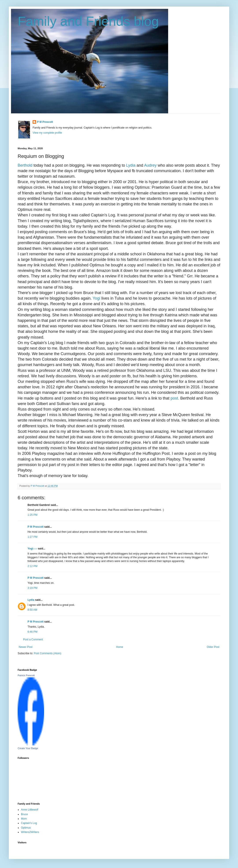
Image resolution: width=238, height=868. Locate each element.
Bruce (24, 814)
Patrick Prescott (26, 675)
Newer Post (26, 647)
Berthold (25, 165)
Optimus (26, 828)
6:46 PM (33, 632)
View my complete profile (47, 133)
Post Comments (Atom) (47, 653)
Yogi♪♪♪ (32, 549)
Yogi (96, 298)
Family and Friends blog (88, 21)
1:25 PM (33, 515)
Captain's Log (29, 823)
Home (120, 647)
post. (174, 398)
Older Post (213, 647)
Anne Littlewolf (30, 810)
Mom (24, 819)
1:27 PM (33, 537)
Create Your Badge (28, 748)
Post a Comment (33, 639)
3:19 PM (33, 588)
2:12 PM (33, 566)
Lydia (131, 165)
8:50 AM (32, 610)
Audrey (151, 165)
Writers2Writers (30, 832)
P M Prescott (45, 122)
